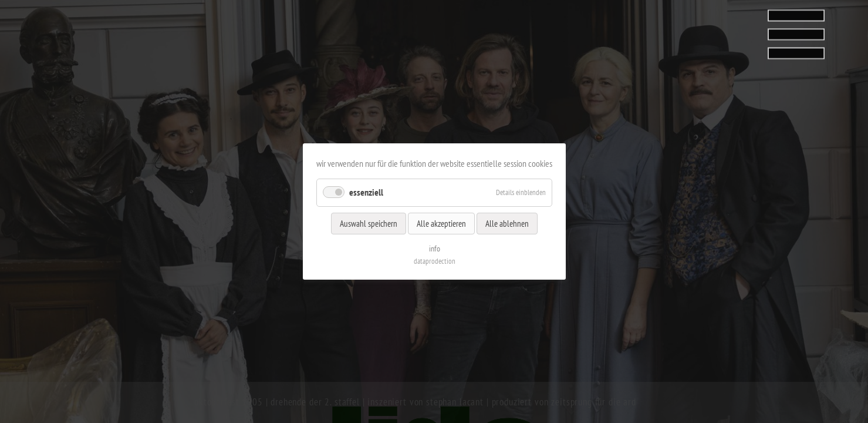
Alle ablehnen (507, 223)
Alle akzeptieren (441, 223)
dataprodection (434, 261)
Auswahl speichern (369, 223)
